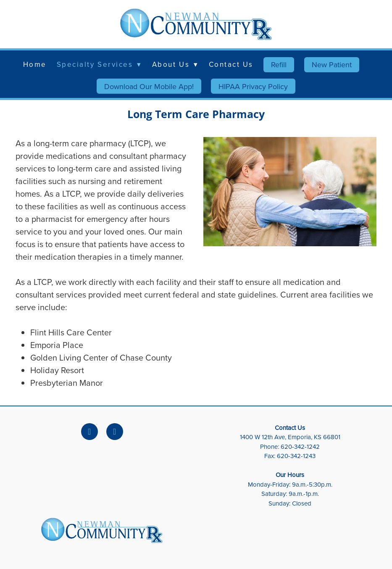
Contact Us (231, 64)
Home (35, 64)
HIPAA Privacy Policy (253, 86)
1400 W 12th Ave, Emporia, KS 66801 (290, 437)
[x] (115, 432)
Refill (279, 65)
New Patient (332, 65)
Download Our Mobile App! (149, 86)
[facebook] (89, 432)
